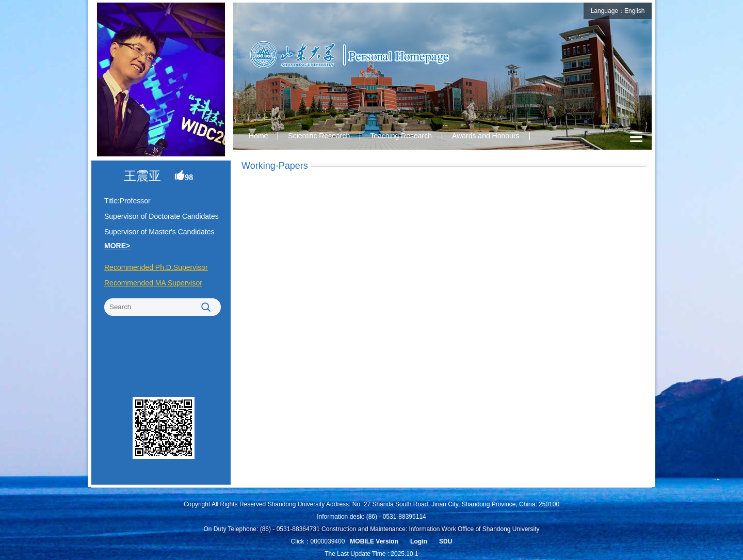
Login (419, 541)
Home (258, 136)
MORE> (117, 246)
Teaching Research (401, 136)
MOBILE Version (374, 541)
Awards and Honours (486, 136)
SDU (446, 541)
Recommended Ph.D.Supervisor (156, 267)
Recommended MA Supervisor (153, 283)
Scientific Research (319, 136)
